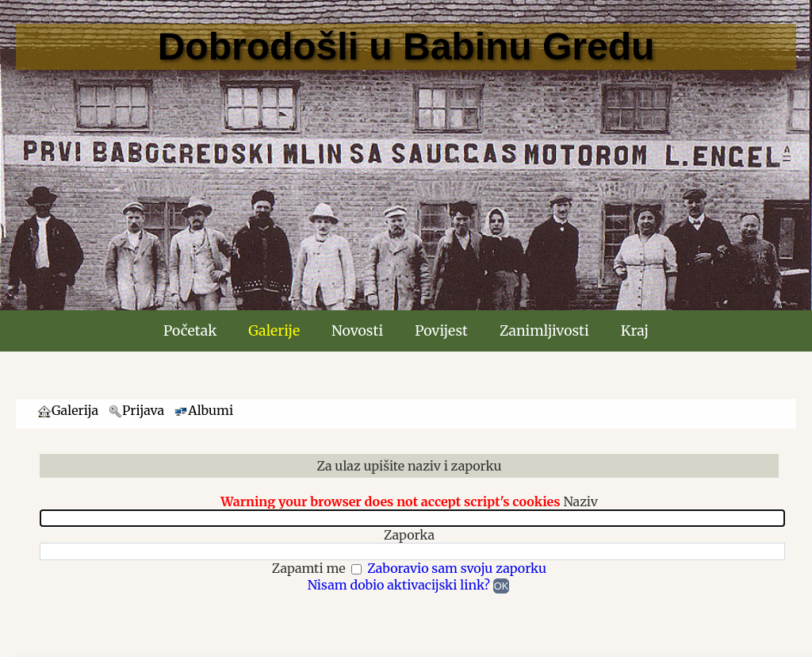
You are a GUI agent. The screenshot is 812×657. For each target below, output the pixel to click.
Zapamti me (310, 568)
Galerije (274, 331)
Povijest (441, 331)
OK (502, 586)
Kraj (635, 331)
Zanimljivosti (544, 331)
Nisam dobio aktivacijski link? (399, 585)
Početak (190, 331)
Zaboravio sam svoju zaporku (457, 568)
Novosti (357, 331)
